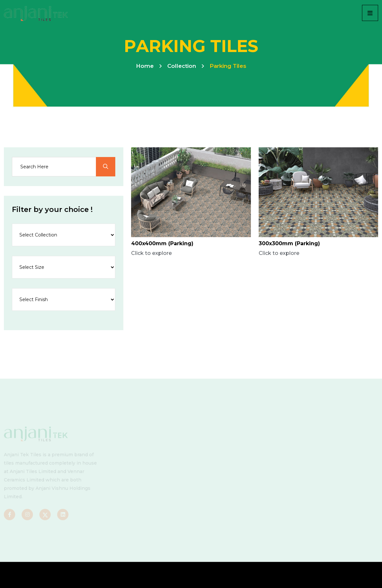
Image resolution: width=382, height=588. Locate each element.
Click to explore (151, 253)
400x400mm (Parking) (162, 243)
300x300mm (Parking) (289, 243)
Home (145, 66)
